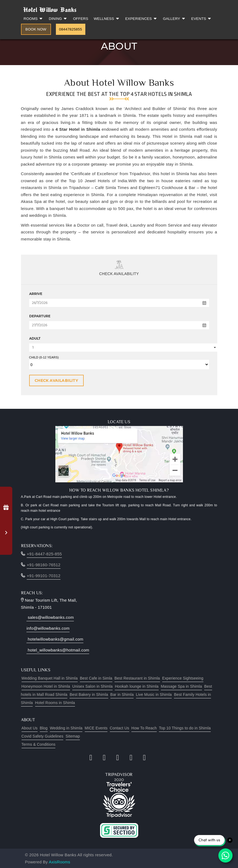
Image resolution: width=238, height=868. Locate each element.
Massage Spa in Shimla (181, 686)
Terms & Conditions (39, 744)
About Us (30, 728)
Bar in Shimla (122, 695)
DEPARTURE (40, 316)
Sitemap (73, 736)
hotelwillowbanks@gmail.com (55, 639)
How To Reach (144, 728)
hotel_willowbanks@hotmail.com (58, 650)
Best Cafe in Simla (96, 678)
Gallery (174, 19)
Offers (81, 19)
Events (201, 19)
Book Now (36, 29)
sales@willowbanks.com (50, 617)
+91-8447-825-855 (44, 554)
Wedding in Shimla (66, 728)
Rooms (34, 19)
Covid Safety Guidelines (43, 736)
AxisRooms (60, 862)
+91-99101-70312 (43, 576)
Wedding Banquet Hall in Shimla (50, 678)
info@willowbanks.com (48, 628)
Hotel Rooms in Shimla (55, 703)
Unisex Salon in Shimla (92, 686)
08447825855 (71, 29)
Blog (44, 728)
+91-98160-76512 (43, 565)
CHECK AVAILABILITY (56, 380)
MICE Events (96, 728)
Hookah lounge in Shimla (137, 686)
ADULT (35, 338)
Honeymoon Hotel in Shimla (46, 686)
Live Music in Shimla (154, 695)
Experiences (141, 19)
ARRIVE (36, 294)
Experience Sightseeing (183, 678)
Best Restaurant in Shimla (137, 678)
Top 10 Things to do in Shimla (185, 728)
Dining (58, 19)
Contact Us (120, 728)
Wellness (107, 19)
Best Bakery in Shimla (89, 695)
